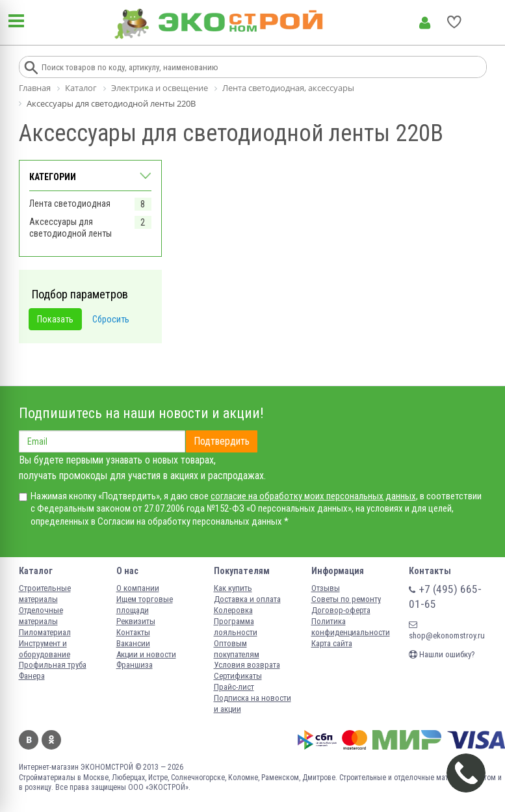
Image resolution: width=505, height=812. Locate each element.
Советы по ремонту (346, 599)
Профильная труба (53, 665)
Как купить (233, 588)
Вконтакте (29, 740)
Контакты (133, 632)
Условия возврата (247, 665)
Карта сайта (332, 643)
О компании (138, 588)
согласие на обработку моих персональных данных (313, 496)
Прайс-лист (234, 687)
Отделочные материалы (41, 616)
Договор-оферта (341, 610)
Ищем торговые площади (145, 605)
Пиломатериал (45, 632)
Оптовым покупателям (237, 649)
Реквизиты (136, 621)
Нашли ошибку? (442, 654)
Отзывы (326, 588)
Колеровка (233, 610)
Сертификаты (238, 676)
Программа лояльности (236, 627)
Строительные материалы (45, 594)
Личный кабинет (425, 23)
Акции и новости (146, 654)
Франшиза (135, 665)
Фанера (32, 676)
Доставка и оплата (247, 599)
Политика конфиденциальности (351, 627)
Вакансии (133, 643)
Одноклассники (51, 740)
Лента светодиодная (70, 203)
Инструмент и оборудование (45, 649)
